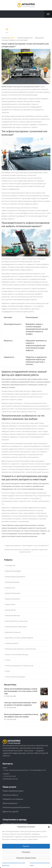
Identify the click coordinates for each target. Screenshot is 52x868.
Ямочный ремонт (10, 803)
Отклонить (26, 852)
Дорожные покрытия (13, 632)
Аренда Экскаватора (13, 615)
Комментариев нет (25, 38)
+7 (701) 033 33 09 (9, 776)
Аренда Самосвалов (12, 599)
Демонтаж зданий (10, 812)
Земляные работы (12, 643)
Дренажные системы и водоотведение (19, 638)
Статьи (8, 660)
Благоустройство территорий (16, 627)
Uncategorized (10, 565)
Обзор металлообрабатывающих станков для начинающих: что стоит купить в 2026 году (21, 691)
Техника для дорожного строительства (19, 666)
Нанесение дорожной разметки (16, 807)
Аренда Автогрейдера (13, 571)
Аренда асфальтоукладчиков (15, 823)
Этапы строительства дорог (15, 677)
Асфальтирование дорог (13, 791)
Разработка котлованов (13, 799)
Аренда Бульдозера (12, 582)
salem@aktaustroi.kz (10, 779)
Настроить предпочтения (26, 858)
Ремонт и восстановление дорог (17, 654)
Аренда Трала (10, 604)
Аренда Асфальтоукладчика (15, 577)
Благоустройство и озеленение (16, 621)
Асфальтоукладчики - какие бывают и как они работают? (26, 546)
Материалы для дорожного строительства (21, 649)
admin (12, 38)
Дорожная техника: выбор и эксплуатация (23, 39)
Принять (26, 846)
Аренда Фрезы (11, 610)
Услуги (8, 671)
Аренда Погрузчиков (13, 593)
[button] (49, 827)
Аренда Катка (10, 588)
